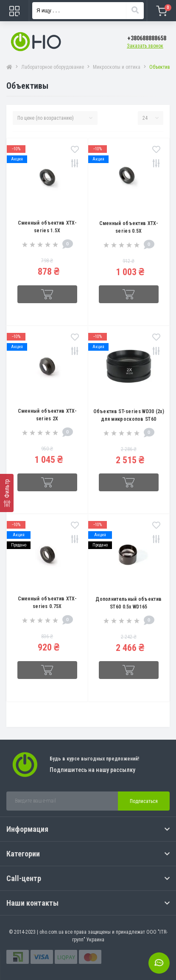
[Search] (135, 11)
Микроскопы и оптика (117, 67)
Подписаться (144, 801)
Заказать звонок (145, 46)
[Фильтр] (7, 493)
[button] (147, 38)
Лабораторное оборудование (53, 67)
